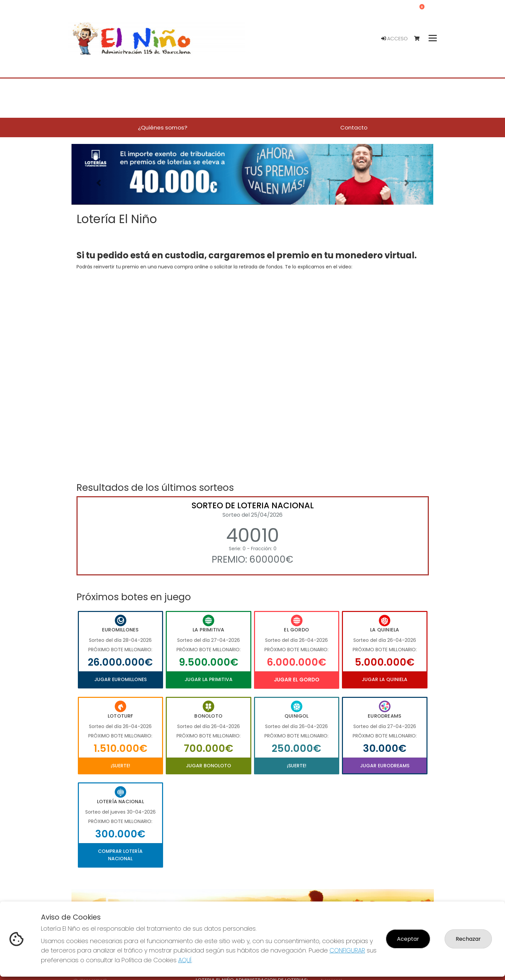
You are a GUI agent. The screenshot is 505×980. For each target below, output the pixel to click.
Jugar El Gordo (297, 680)
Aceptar (408, 939)
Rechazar (468, 939)
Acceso (394, 39)
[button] (99, 183)
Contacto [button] (354, 127)
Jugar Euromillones (120, 679)
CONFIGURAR (347, 950)
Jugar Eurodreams (385, 766)
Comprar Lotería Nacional (120, 855)
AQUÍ (185, 960)
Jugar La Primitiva (209, 679)
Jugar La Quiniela (385, 679)
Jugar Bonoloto (209, 766)
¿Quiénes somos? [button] (163, 127)
